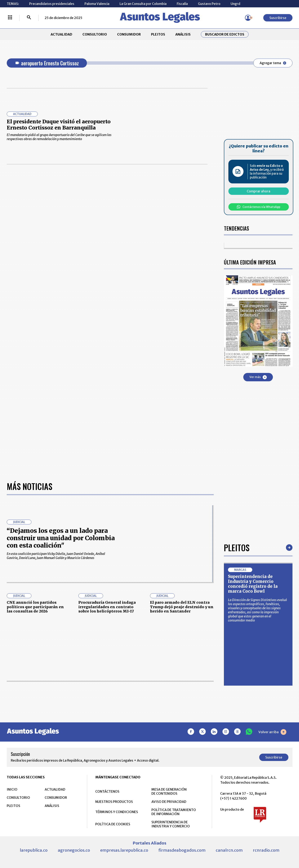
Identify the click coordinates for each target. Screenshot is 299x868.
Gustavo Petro (209, 4)
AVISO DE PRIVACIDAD (169, 802)
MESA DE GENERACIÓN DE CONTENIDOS (169, 791)
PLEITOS (158, 34)
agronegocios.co (74, 850)
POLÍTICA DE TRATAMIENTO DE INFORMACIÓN (174, 812)
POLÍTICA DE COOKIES (113, 824)
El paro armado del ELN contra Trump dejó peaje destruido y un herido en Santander (182, 607)
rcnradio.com (266, 850)
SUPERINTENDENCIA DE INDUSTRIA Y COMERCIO (171, 824)
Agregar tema (273, 63)
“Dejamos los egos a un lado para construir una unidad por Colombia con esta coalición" (61, 538)
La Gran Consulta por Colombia (143, 4)
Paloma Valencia (97, 4)
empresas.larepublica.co (124, 850)
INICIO (12, 789)
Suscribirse (278, 18)
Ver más (258, 377)
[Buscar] (29, 18)
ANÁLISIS (183, 34)
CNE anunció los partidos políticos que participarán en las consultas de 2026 (35, 607)
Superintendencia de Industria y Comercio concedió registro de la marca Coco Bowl (253, 584)
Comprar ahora (258, 191)
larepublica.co (34, 850)
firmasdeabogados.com (182, 850)
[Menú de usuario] (248, 18)
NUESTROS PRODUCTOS (114, 802)
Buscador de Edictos (225, 34)
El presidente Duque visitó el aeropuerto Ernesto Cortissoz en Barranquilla (59, 125)
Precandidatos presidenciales (52, 4)
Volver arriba (272, 732)
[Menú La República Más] (10, 18)
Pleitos (237, 548)
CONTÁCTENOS (107, 791)
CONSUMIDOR (129, 34)
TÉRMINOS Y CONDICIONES (117, 812)
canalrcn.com (229, 850)
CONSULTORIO (95, 34)
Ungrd (235, 4)
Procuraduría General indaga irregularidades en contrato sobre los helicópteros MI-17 (107, 607)
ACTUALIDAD (61, 34)
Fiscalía (182, 4)
